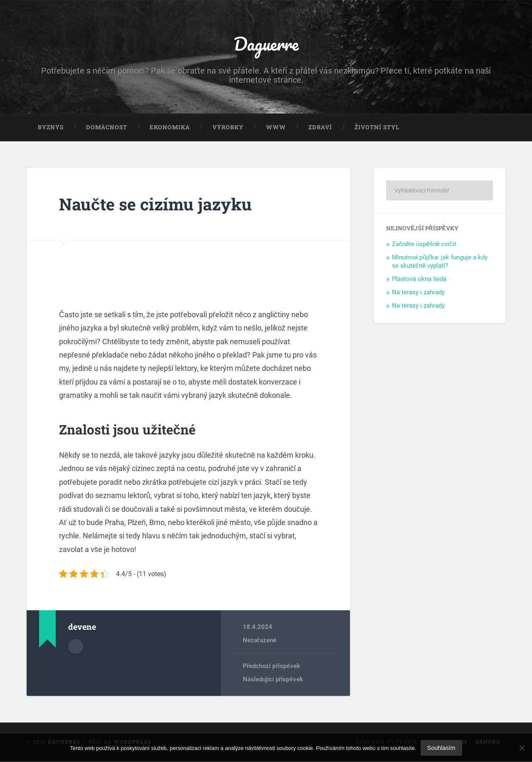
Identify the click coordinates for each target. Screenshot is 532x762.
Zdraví (320, 128)
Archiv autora (76, 647)
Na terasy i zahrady (418, 293)
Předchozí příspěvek (271, 667)
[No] (522, 748)
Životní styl (377, 128)
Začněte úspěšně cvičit (424, 245)
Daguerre (266, 44)
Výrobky (228, 128)
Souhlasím (441, 748)
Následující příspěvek (273, 680)
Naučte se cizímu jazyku (157, 205)
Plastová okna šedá (419, 280)
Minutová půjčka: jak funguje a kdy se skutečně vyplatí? (440, 262)
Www (276, 128)
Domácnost (107, 128)
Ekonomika (170, 128)
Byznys (51, 128)
